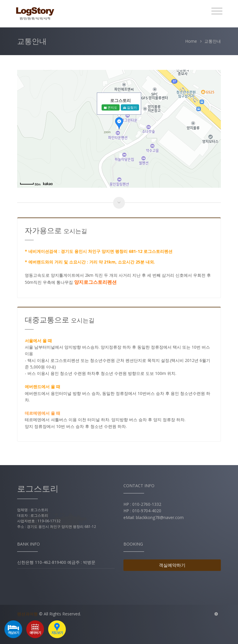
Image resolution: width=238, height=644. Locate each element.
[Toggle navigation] (217, 11)
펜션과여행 (27, 614)
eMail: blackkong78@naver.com (154, 517)
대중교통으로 (60, 320)
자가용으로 (56, 230)
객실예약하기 (172, 565)
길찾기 (130, 107)
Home (191, 41)
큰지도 (111, 107)
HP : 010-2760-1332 (142, 504)
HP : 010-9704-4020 (142, 511)
